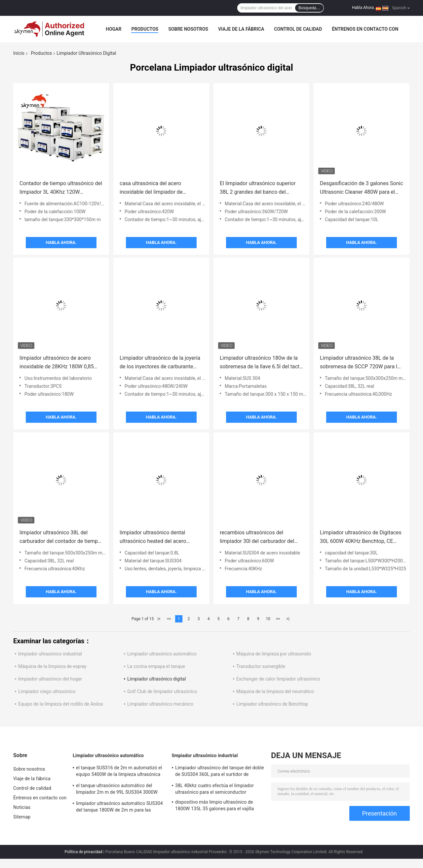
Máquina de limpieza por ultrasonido (274, 654)
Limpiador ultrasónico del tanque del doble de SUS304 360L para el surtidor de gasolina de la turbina (220, 772)
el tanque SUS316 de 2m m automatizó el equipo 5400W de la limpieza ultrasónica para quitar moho (119, 772)
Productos (145, 29)
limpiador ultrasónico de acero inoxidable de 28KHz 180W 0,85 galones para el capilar (57, 363)
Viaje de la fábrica (241, 29)
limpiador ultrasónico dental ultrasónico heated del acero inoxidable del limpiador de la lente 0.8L (160, 537)
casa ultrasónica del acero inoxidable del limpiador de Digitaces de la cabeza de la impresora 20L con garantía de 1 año (157, 188)
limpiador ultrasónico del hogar (50, 679)
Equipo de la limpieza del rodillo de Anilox (61, 704)
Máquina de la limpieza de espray (52, 666)
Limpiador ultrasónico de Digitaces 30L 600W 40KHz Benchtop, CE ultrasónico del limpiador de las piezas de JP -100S (361, 537)
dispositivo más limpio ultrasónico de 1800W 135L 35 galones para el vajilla (214, 805)
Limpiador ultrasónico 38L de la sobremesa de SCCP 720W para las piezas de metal (361, 363)
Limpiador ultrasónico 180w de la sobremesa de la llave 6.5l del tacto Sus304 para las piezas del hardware (261, 363)
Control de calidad (298, 29)
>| (288, 619)
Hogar (114, 29)
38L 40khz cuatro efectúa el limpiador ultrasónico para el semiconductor (214, 789)
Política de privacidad (83, 852)
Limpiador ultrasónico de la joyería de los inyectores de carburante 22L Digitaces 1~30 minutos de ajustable (160, 363)
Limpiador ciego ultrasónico (47, 691)
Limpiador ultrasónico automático (162, 654)
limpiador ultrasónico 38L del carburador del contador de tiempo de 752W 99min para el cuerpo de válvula (60, 537)
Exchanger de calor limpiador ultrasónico (278, 679)
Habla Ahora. (363, 8)
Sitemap (22, 817)
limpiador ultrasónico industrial (50, 654)
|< (159, 619)
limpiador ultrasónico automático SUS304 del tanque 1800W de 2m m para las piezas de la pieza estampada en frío (119, 808)
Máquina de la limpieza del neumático (275, 691)
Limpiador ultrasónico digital (156, 679)
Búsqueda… (309, 8)
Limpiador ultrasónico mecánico (160, 704)
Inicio (19, 53)
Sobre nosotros (188, 29)
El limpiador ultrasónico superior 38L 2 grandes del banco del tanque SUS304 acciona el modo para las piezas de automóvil (258, 188)
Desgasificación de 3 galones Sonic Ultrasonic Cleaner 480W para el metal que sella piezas (362, 188)
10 (268, 619)
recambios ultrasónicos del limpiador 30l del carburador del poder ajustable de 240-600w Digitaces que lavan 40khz (257, 537)
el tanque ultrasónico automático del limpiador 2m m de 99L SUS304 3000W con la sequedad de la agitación (117, 790)
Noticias (22, 807)
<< (169, 619)
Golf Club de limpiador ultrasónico (162, 691)
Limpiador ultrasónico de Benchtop (272, 704)
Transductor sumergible (261, 666)
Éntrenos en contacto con (365, 29)
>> (278, 619)
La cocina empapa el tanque (156, 666)
